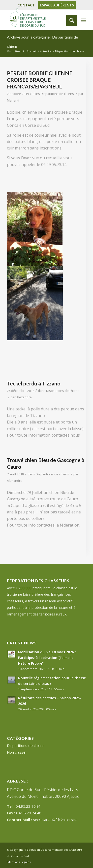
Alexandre (24, 397)
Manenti (13, 100)
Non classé (16, 752)
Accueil (32, 51)
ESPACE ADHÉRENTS (57, 5)
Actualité (46, 51)
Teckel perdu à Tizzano (34, 383)
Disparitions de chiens (57, 94)
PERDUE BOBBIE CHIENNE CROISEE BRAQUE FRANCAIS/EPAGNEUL (40, 80)
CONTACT (26, 5)
